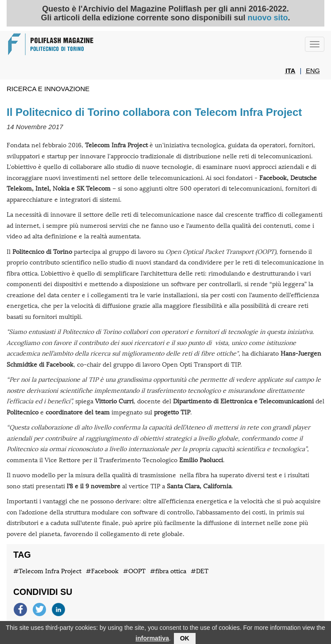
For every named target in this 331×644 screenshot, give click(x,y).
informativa (152, 640)
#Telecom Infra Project (47, 571)
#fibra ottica (168, 571)
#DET (200, 571)
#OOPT (134, 571)
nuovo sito (268, 18)
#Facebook (102, 571)
